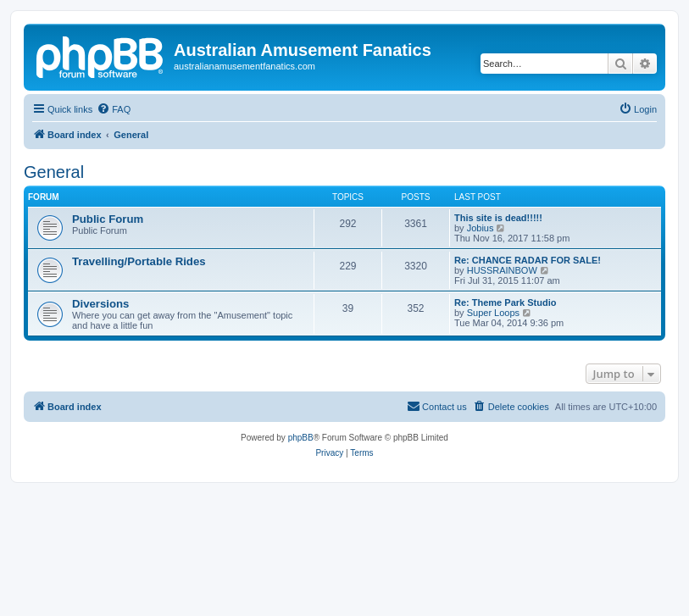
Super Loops (493, 313)
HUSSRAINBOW (502, 270)
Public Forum (108, 219)
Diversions (100, 304)
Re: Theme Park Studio (505, 302)
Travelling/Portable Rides (139, 261)
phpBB (301, 438)
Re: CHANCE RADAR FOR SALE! (528, 260)
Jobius (481, 228)
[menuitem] (114, 109)
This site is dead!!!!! (498, 218)
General (54, 172)
